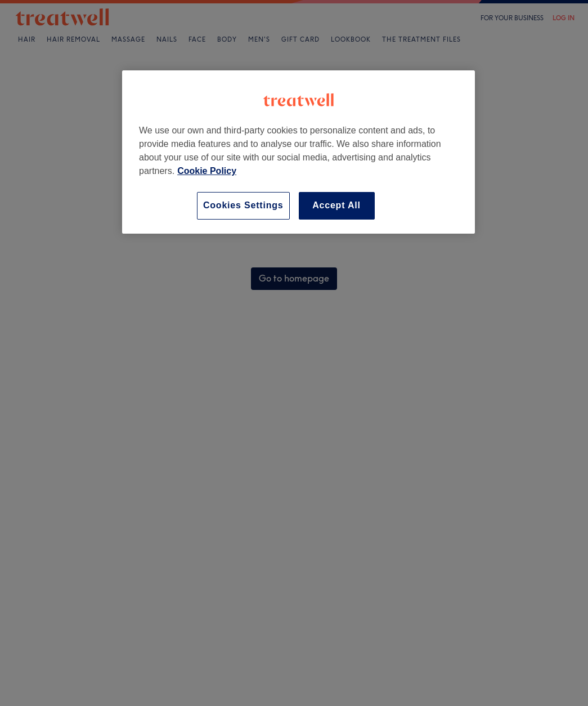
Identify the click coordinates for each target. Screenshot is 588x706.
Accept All (336, 205)
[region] (299, 152)
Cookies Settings (243, 205)
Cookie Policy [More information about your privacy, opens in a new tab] (207, 171)
